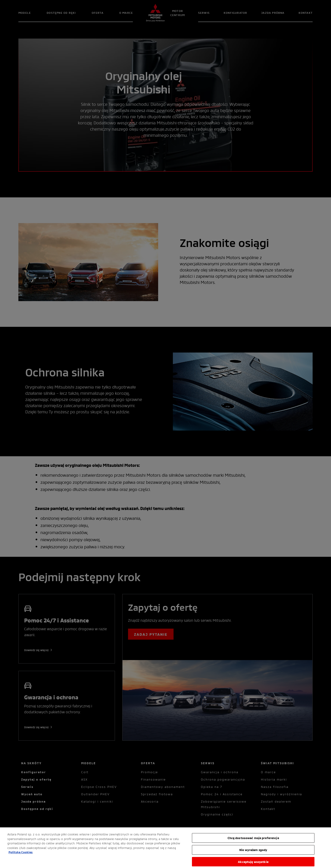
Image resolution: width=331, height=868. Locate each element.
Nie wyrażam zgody (253, 852)
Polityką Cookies (21, 855)
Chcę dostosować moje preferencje (253, 840)
